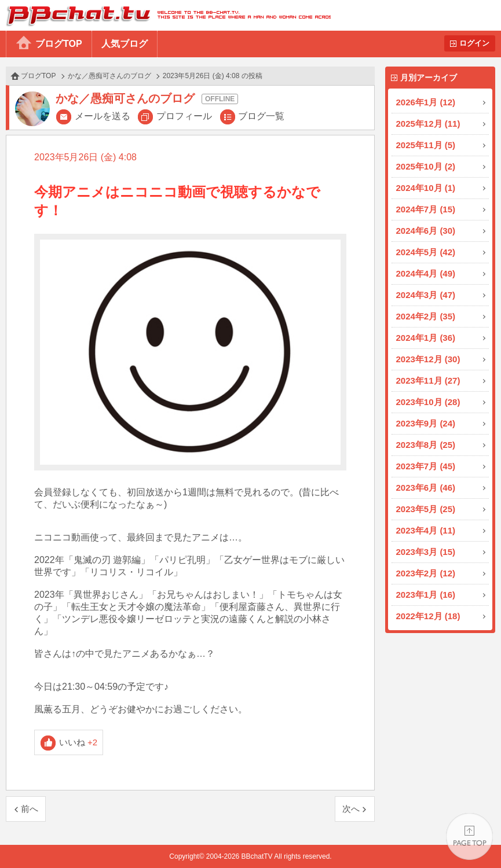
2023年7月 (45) (426, 466)
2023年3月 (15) (426, 552)
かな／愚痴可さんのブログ (109, 76)
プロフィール (184, 116)
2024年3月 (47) (426, 295)
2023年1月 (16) (426, 595)
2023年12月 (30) (428, 359)
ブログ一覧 (261, 116)
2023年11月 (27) (428, 380)
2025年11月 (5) (426, 145)
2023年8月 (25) (426, 445)
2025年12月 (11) (428, 124)
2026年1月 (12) (426, 102)
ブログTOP (59, 44)
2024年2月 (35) (426, 316)
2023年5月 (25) (426, 509)
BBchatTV (165, 15)
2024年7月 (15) (426, 209)
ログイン (474, 43)
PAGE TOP (469, 836)
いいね (78, 742)
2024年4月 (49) (426, 273)
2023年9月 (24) (426, 423)
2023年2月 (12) (426, 573)
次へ (351, 809)
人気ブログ (125, 44)
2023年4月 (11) (426, 530)
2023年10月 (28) (428, 402)
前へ (30, 809)
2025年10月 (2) (426, 166)
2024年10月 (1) (426, 188)
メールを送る (103, 116)
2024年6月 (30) (426, 231)
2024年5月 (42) (426, 252)
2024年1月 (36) (426, 338)
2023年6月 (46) (426, 488)
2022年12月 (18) (428, 616)
